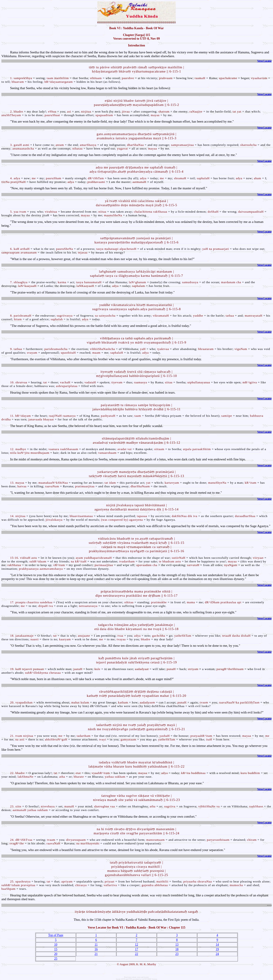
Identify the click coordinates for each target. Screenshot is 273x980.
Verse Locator (264, 61)
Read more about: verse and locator (136, 977)
